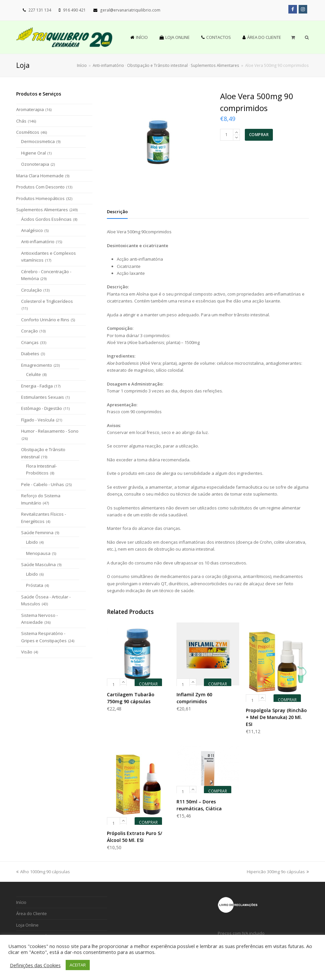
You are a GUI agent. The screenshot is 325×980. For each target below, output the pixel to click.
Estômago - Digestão (42, 408)
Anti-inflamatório (38, 242)
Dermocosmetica (38, 141)
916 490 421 (74, 10)
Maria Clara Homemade (40, 176)
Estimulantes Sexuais (43, 397)
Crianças (30, 342)
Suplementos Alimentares (42, 210)
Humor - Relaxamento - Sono (50, 431)
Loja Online (27, 925)
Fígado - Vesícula (38, 420)
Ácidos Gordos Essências (46, 219)
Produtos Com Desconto (40, 187)
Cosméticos (28, 132)
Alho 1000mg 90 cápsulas (43, 872)
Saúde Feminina (37, 533)
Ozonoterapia (35, 164)
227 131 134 (40, 10)
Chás (21, 121)
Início (82, 65)
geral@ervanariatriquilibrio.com (130, 10)
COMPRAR (259, 135)
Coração (30, 331)
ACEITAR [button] (78, 965)
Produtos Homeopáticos (40, 198)
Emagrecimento (37, 365)
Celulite (33, 374)
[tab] (117, 212)
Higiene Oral (33, 153)
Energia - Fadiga (37, 386)
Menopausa (38, 553)
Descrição (117, 212)
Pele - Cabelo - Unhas (43, 484)
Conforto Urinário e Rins (45, 320)
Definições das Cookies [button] (35, 965)
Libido (32, 542)
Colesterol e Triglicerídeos (47, 301)
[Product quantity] (227, 135)
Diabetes (30, 354)
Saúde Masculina (38, 564)
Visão (27, 652)
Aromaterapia (30, 109)
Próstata (35, 585)
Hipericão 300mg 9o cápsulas (278, 872)
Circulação (32, 290)
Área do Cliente (32, 913)
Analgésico (32, 230)
